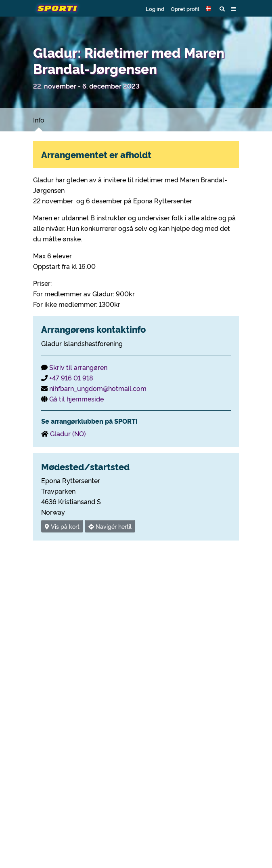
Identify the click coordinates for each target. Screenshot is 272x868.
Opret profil (185, 8)
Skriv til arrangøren (78, 367)
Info (39, 120)
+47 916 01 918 (71, 378)
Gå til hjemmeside (76, 399)
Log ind (155, 8)
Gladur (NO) (68, 433)
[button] (209, 8)
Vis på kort (62, 526)
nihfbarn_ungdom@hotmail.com (98, 388)
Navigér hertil (110, 526)
